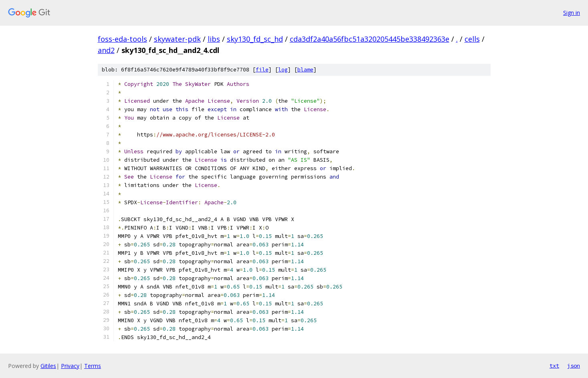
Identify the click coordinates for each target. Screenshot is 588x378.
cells (472, 39)
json (574, 366)
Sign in (572, 13)
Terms (93, 366)
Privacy (70, 366)
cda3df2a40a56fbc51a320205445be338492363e (370, 39)
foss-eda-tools (122, 39)
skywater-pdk (177, 39)
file (262, 70)
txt (554, 366)
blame (305, 70)
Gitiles (48, 366)
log (283, 70)
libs (214, 39)
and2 (106, 50)
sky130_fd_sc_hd (255, 39)
